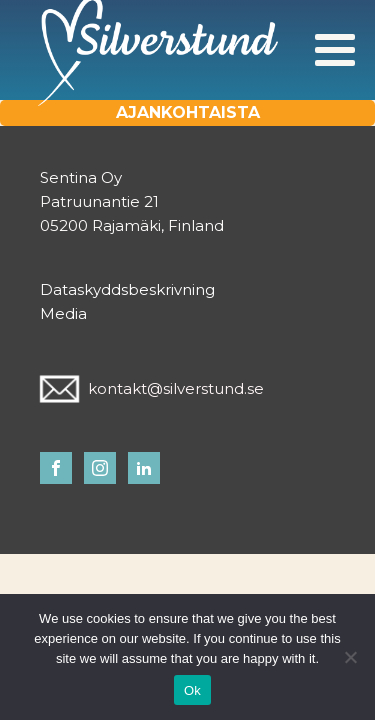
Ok (192, 690)
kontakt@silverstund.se (176, 388)
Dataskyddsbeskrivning (127, 289)
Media (63, 313)
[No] (350, 657)
